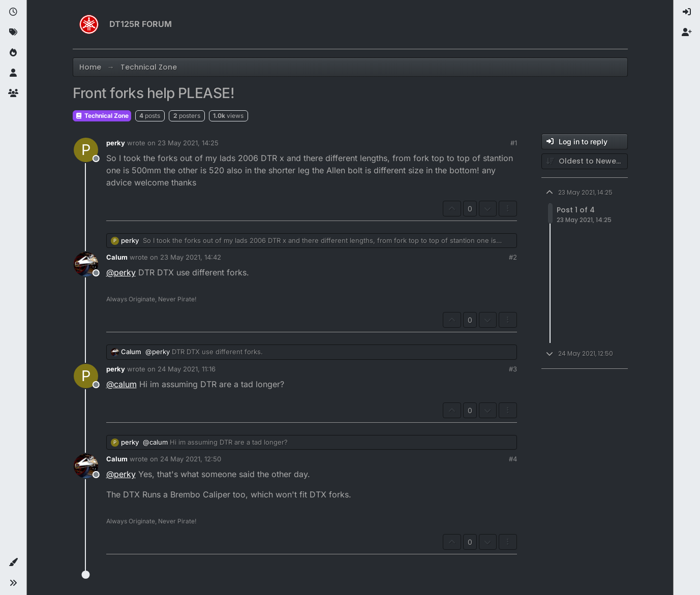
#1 (514, 143)
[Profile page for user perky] (86, 150)
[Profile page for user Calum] (86, 264)
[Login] (687, 12)
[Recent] (13, 12)
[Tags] (13, 33)
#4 (513, 459)
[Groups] (13, 93)
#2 (513, 257)
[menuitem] (687, 12)
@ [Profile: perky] (121, 272)
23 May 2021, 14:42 (191, 257)
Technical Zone (102, 116)
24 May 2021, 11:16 (187, 369)
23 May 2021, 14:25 (188, 143)
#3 (513, 369)
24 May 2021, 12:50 (191, 459)
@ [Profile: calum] (121, 384)
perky (116, 143)
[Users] (13, 73)
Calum (117, 257)
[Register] (687, 33)
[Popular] (13, 53)
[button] (13, 562)
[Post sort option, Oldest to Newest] (585, 161)
